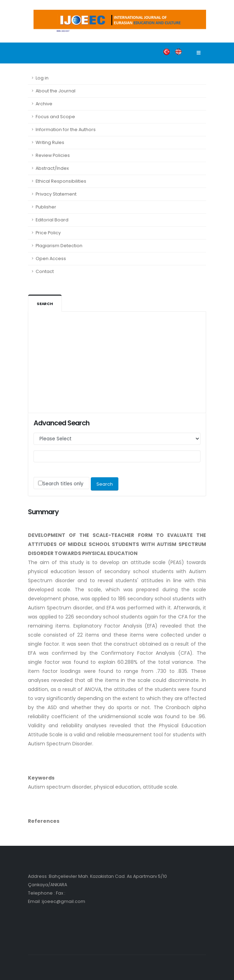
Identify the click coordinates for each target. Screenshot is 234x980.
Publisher (46, 207)
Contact (45, 271)
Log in (42, 78)
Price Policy (48, 233)
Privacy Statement (56, 194)
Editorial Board (52, 220)
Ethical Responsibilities (61, 181)
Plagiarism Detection (59, 246)
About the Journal (56, 91)
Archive (44, 104)
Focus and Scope (55, 117)
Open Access (51, 259)
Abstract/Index (52, 168)
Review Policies (53, 155)
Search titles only (63, 484)
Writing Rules (50, 142)
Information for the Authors (66, 130)
